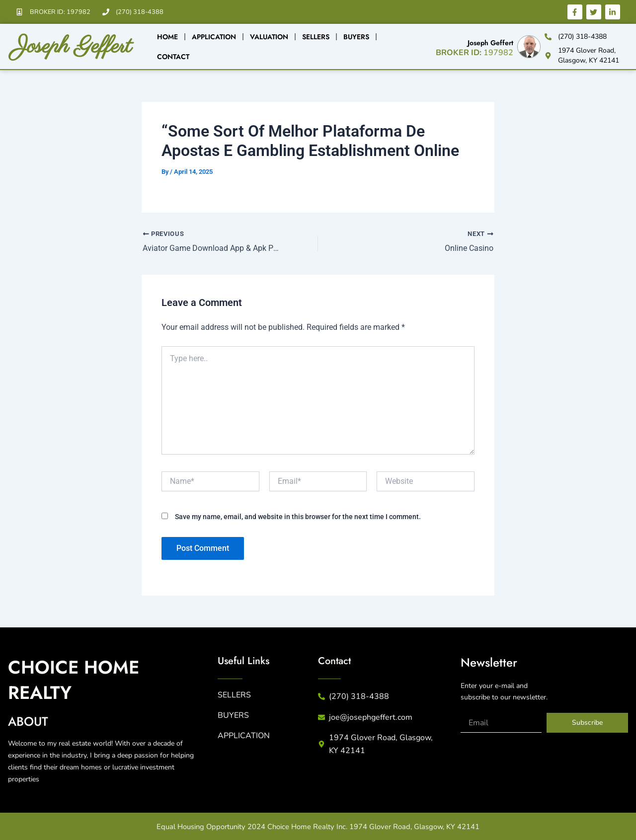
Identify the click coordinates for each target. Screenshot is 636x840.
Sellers (316, 37)
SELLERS (234, 695)
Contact (173, 57)
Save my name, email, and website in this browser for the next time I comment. (298, 517)
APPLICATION (244, 736)
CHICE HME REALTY (78, 680)
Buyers (356, 37)
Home (167, 37)
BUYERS (233, 715)
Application (214, 37)
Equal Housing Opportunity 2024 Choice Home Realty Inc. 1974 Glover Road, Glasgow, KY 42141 (318, 826)
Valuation (269, 37)
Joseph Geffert (78, 46)
